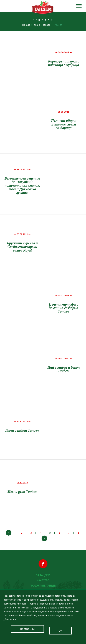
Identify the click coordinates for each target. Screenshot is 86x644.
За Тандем (43, 575)
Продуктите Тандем (43, 586)
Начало (27, 25)
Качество (43, 580)
